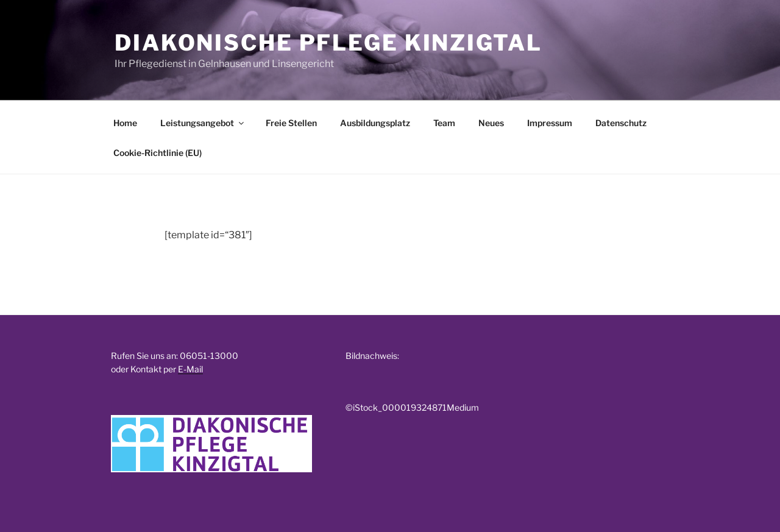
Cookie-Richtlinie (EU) (158, 153)
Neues (491, 123)
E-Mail (190, 369)
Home (125, 123)
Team (444, 123)
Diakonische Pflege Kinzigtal (328, 43)
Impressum (550, 123)
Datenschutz (621, 123)
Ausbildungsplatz (375, 123)
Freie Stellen (291, 123)
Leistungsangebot (203, 123)
